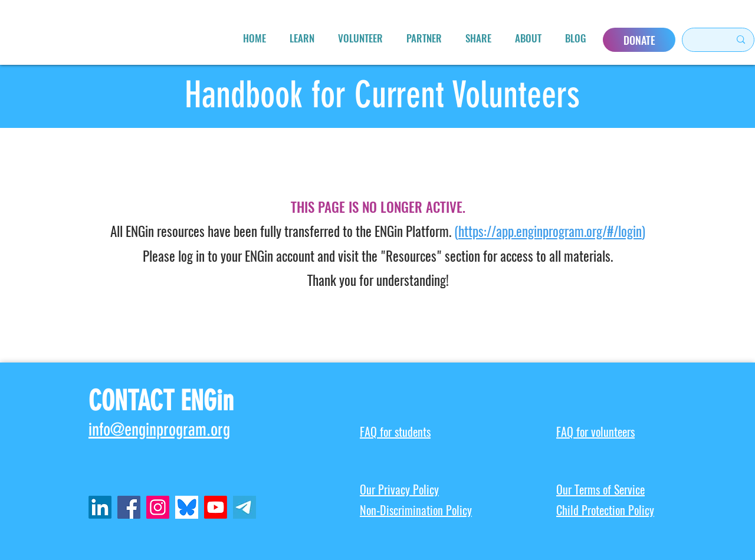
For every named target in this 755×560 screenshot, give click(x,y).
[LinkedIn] (100, 507)
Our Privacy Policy (399, 490)
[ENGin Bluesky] (187, 507)
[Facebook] (129, 507)
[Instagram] (158, 507)
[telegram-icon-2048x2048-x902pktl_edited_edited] (244, 507)
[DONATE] (639, 40)
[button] (302, 38)
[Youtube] (216, 507)
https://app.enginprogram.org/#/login (550, 231)
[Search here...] (701, 40)
